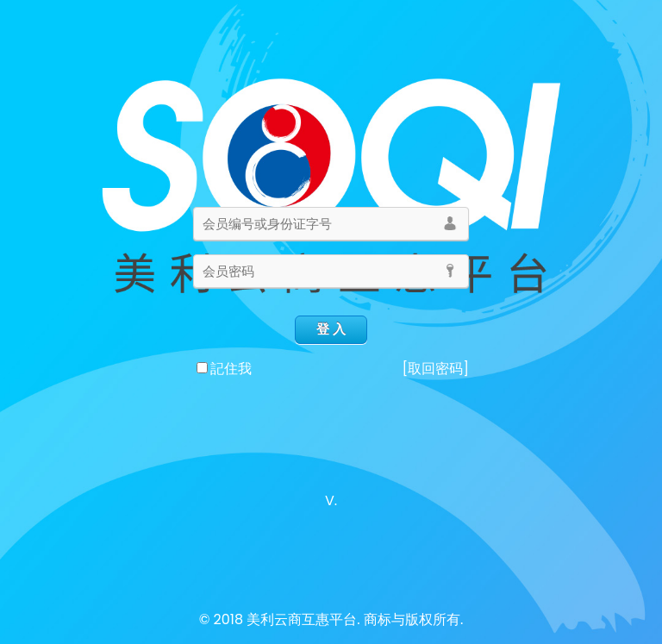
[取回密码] (435, 369)
